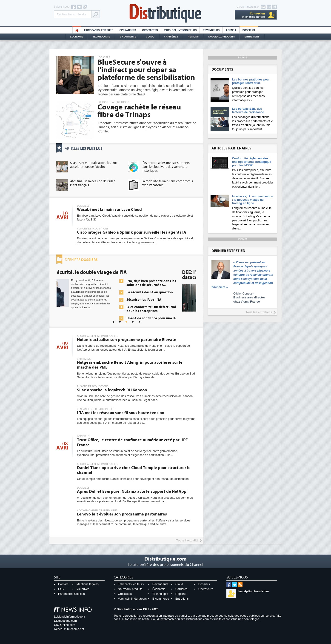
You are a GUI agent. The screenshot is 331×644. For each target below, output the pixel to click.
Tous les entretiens (259, 312)
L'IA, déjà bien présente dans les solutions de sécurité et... (167, 283)
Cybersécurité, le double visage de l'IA (99, 272)
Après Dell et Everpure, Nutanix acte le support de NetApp (132, 491)
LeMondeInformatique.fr (70, 617)
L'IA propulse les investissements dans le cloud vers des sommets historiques (166, 167)
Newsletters (254, 591)
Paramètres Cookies (71, 594)
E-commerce (128, 37)
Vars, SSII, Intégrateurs (180, 30)
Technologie (101, 37)
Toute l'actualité (187, 540)
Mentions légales (88, 584)
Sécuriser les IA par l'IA (159, 300)
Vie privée (83, 589)
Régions (193, 37)
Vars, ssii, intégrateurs (132, 599)
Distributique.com (65, 621)
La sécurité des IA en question (165, 292)
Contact (63, 584)
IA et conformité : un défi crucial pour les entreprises (167, 309)
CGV (61, 589)
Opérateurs (128, 30)
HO (77, 30)
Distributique (165, 13)
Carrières (171, 37)
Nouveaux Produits (221, 37)
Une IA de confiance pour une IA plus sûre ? (167, 320)
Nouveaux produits (130, 589)
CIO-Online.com (65, 625)
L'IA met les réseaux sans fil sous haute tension (121, 413)
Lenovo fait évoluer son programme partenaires (122, 514)
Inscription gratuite (254, 15)
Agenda (231, 30)
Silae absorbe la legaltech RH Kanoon (112, 390)
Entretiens (252, 37)
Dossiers (249, 30)
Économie (77, 37)
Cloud (150, 37)
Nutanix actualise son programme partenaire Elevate (127, 340)
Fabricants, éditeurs (99, 30)
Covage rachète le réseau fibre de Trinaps (139, 111)
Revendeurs (211, 30)
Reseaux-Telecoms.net (69, 629)
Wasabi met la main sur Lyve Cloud (109, 210)
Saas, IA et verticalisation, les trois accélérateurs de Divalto (94, 165)
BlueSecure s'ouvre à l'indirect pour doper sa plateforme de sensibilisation (146, 70)
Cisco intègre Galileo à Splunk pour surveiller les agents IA (132, 232)
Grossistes (150, 30)
